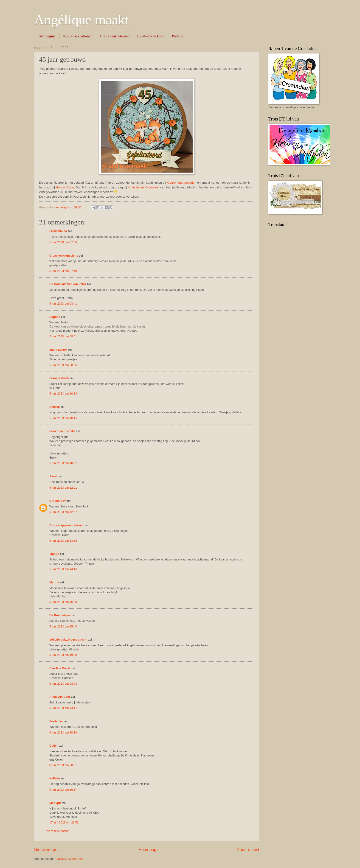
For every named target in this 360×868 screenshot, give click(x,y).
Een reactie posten (57, 831)
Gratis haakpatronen (115, 36)
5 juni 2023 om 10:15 (63, 418)
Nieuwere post (47, 850)
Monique (55, 803)
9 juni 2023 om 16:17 (63, 790)
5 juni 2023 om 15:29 (63, 602)
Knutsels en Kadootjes (143, 187)
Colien (54, 746)
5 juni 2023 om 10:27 (63, 463)
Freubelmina (58, 231)
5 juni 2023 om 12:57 (63, 512)
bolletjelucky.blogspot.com (68, 640)
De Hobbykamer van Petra (68, 284)
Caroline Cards (60, 668)
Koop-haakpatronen (78, 36)
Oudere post (248, 850)
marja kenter (58, 350)
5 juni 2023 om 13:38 (63, 541)
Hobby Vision (65, 187)
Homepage (149, 850)
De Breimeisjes (60, 615)
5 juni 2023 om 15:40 (63, 626)
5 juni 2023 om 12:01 (63, 488)
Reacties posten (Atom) (70, 859)
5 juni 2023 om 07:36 (63, 242)
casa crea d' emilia (62, 431)
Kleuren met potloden (181, 183)
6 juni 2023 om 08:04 (63, 684)
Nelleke (55, 407)
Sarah (53, 476)
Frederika (56, 721)
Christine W (58, 501)
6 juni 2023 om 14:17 (63, 708)
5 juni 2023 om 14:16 (63, 569)
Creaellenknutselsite (64, 256)
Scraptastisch (59, 378)
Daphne (55, 317)
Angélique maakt (82, 20)
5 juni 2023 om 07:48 (63, 271)
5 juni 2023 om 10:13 (63, 393)
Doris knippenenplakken (66, 525)
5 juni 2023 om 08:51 (63, 336)
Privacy (177, 36)
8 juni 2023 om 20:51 (63, 765)
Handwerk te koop (151, 36)
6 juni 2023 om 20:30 (63, 732)
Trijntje (54, 554)
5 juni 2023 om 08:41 (63, 304)
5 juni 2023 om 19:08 (63, 655)
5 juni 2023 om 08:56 (63, 365)
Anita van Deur (60, 697)
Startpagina (47, 36)
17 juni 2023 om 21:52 (64, 822)
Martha (54, 582)
